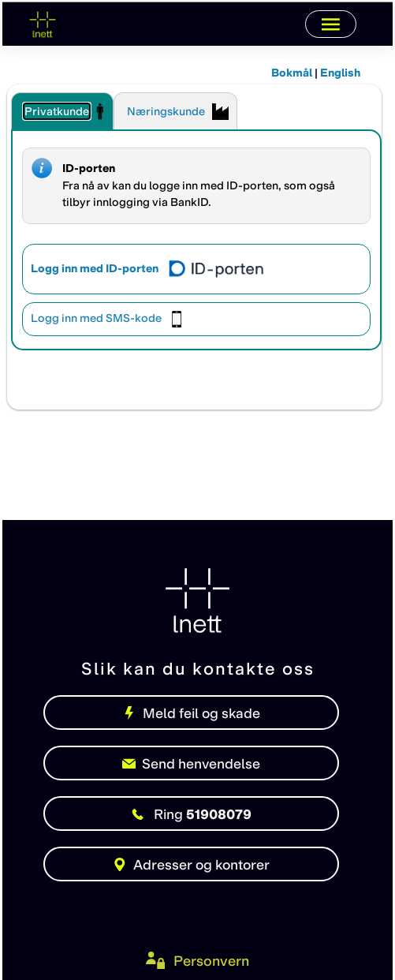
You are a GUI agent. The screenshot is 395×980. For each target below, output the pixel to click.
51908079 (192, 814)
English (340, 73)
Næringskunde (166, 111)
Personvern (211, 961)
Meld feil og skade (191, 713)
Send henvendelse (192, 763)
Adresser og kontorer (191, 864)
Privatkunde (57, 111)
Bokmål (292, 73)
